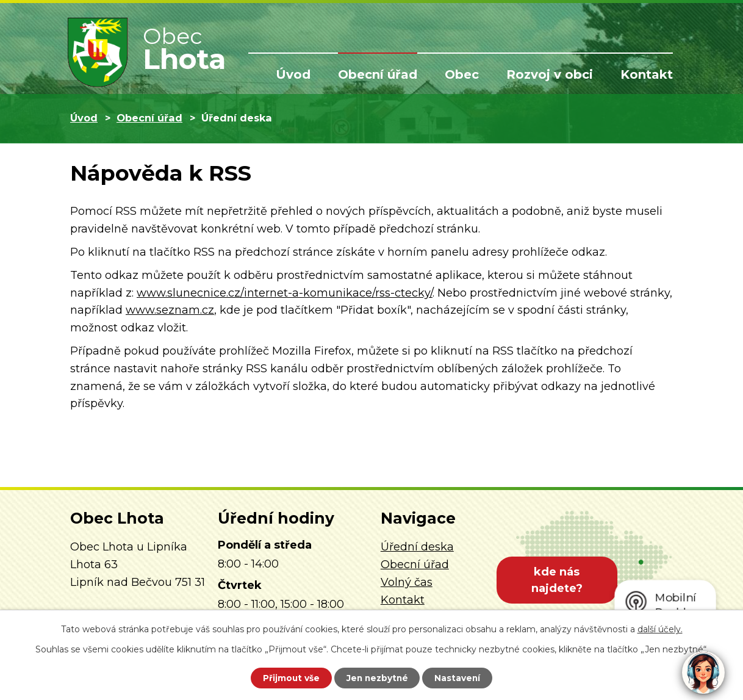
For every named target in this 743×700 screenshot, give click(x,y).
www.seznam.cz (170, 310)
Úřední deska (417, 547)
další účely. (660, 629)
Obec (462, 74)
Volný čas (407, 582)
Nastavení (461, 677)
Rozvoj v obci (550, 74)
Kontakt (647, 74)
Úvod (293, 74)
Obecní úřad (378, 74)
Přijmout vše (289, 677)
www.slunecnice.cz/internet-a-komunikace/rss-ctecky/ (285, 293)
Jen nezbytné (377, 677)
